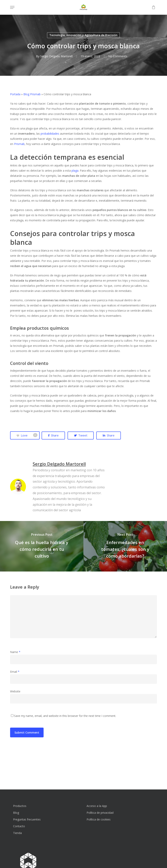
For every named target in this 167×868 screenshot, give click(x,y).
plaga (75, 171)
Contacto (19, 826)
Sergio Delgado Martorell (56, 56)
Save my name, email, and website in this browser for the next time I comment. (65, 716)
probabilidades (50, 134)
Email (15, 672)
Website (15, 691)
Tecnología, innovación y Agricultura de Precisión (83, 35)
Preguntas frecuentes (27, 819)
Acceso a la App (97, 806)
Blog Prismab (32, 94)
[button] (12, 7)
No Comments (117, 56)
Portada (15, 94)
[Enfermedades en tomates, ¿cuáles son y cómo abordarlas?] (125, 546)
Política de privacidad (100, 813)
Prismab (19, 144)
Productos (20, 806)
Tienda (17, 833)
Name (15, 652)
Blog (16, 813)
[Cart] (152, 7)
